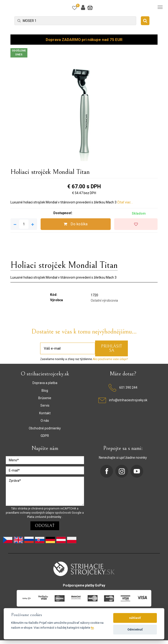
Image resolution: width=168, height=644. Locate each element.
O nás (45, 421)
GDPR (45, 436)
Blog (45, 391)
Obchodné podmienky (45, 428)
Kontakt (45, 413)
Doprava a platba (45, 383)
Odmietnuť (135, 629)
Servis (45, 405)
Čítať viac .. (125, 202)
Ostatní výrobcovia (104, 300)
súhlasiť (135, 618)
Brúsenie (45, 398)
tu (92, 627)
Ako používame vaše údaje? (110, 359)
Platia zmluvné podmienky (45, 517)
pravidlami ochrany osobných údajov (30, 513)
